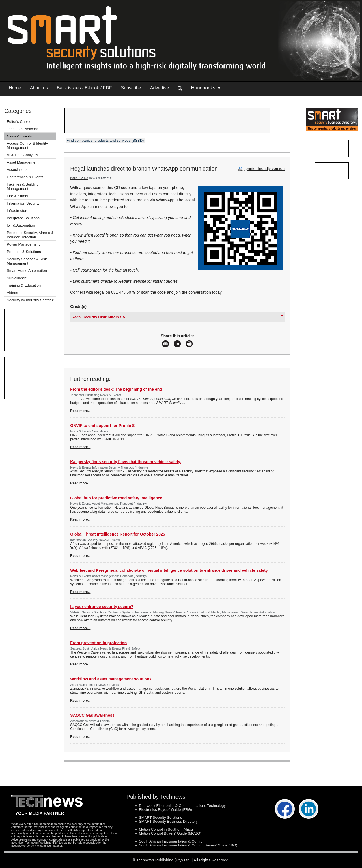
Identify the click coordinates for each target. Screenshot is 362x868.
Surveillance (17, 278)
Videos (12, 293)
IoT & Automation (21, 225)
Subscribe (131, 88)
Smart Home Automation (27, 271)
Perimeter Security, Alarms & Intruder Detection (30, 235)
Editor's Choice (19, 122)
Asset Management (23, 162)
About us (39, 88)
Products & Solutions (24, 252)
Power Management (23, 244)
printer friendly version (261, 169)
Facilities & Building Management (23, 186)
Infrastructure (18, 211)
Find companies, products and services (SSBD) (105, 140)
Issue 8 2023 (79, 178)
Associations (17, 170)
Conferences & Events (25, 177)
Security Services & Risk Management (27, 261)
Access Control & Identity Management (27, 145)
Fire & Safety (17, 196)
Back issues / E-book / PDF (84, 88)
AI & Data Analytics (22, 155)
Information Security (23, 203)
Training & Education (24, 285)
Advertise (160, 88)
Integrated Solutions (23, 218)
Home (15, 88)
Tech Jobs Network (22, 129)
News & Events (19, 136)
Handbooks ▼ (206, 88)
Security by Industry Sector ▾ (30, 300)
